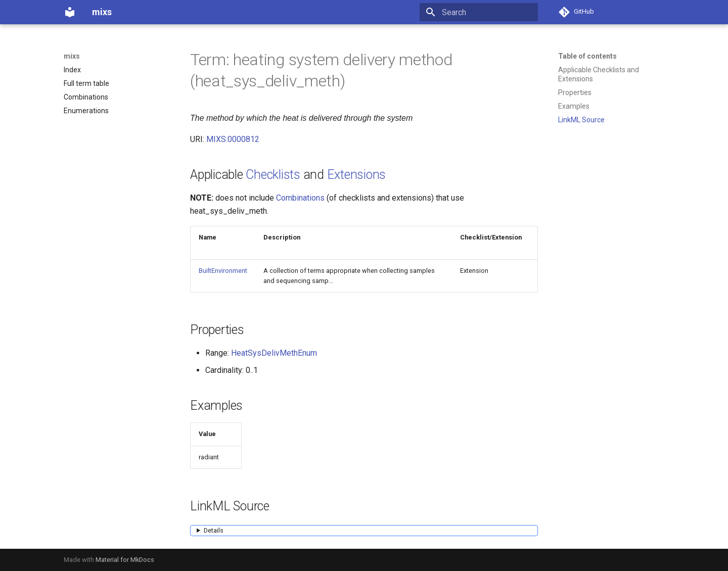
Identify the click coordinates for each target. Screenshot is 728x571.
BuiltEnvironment (223, 271)
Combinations (300, 198)
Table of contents (587, 56)
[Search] (479, 12)
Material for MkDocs (125, 560)
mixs (72, 56)
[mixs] (70, 12)
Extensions (357, 175)
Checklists (273, 175)
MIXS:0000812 (233, 139)
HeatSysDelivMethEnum (274, 353)
